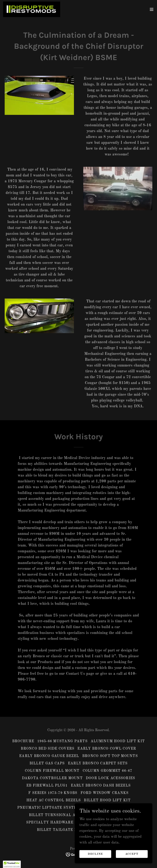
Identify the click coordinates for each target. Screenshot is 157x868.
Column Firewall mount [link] (52, 771)
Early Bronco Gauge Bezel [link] (49, 756)
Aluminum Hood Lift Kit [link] (118, 741)
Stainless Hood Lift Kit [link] (104, 823)
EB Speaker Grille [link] (108, 815)
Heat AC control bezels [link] (54, 800)
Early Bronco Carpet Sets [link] (98, 763)
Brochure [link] (23, 741)
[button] (152, 9)
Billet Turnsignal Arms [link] (56, 815)
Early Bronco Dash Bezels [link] (101, 786)
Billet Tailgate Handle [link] (64, 830)
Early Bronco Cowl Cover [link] (107, 749)
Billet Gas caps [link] (47, 763)
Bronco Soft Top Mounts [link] (110, 756)
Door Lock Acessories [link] (111, 778)
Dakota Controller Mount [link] (52, 778)
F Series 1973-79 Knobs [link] (53, 793)
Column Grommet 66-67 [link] (108, 771)
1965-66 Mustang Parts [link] (62, 741)
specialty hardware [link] (50, 823)
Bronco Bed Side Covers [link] (48, 749)
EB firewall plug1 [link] (47, 786)
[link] (32, 9)
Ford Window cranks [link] (105, 793)
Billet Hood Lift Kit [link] (107, 800)
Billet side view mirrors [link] (111, 808)
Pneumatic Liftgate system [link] (48, 808)
